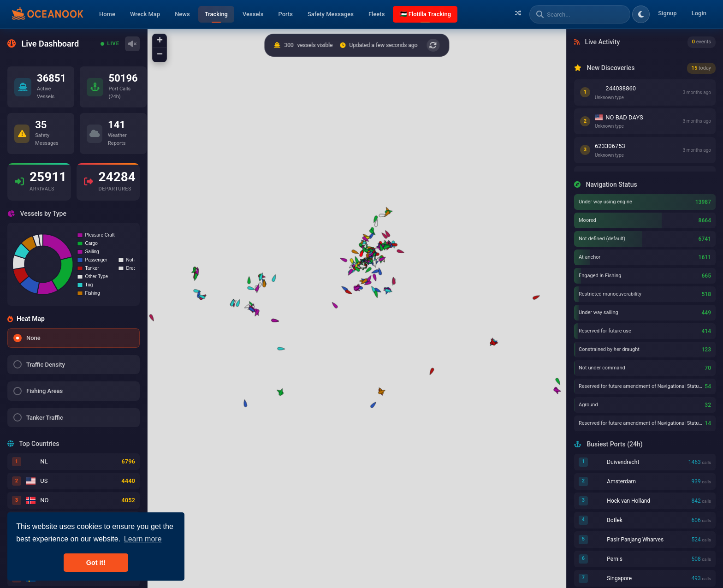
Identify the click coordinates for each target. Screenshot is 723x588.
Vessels (253, 14)
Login (699, 13)
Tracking (216, 14)
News (182, 14)
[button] (280, 348)
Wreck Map (145, 14)
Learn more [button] (143, 539)
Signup (667, 13)
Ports (285, 14)
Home (107, 14)
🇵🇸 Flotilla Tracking (425, 14)
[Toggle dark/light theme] (641, 14)
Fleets (376, 14)
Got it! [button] (96, 563)
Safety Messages (331, 14)
